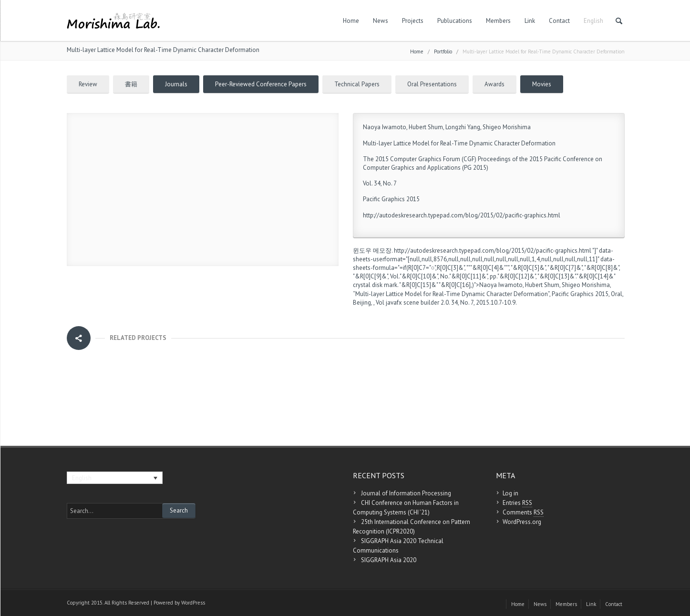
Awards (494, 84)
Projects (413, 21)
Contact (559, 21)
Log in (510, 493)
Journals (176, 84)
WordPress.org (522, 522)
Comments (523, 513)
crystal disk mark (375, 285)
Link (530, 21)
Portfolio (443, 51)
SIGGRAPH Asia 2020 (389, 560)
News (381, 21)
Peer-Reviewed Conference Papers (261, 84)
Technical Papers (357, 84)
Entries (517, 503)
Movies (542, 84)
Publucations (455, 21)
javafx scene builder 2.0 (417, 303)
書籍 (131, 84)
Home (351, 21)
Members (498, 21)
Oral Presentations (432, 84)
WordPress (193, 603)
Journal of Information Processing (406, 493)
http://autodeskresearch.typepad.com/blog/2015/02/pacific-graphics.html (462, 215)
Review (88, 84)
